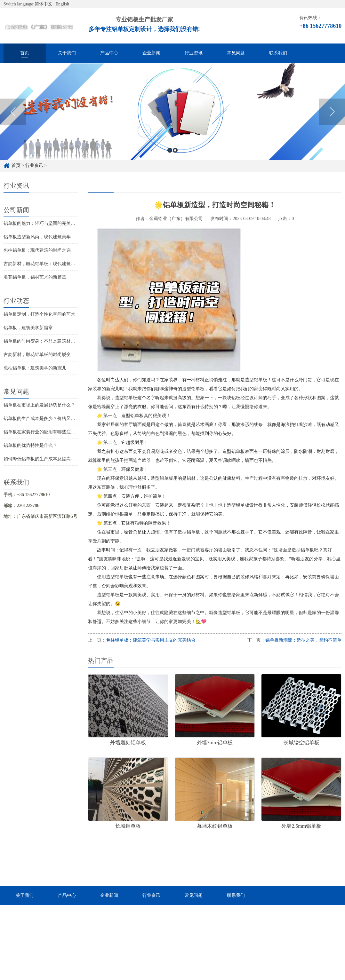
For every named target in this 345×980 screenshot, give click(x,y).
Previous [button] (13, 118)
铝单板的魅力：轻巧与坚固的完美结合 (42, 223)
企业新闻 (151, 53)
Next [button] (332, 118)
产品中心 (109, 53)
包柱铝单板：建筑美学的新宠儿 (35, 368)
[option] (173, 118)
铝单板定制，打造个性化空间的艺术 (39, 314)
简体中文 (44, 4)
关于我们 (67, 53)
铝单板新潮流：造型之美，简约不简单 (303, 640)
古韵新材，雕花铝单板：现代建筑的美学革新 (48, 264)
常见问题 (236, 53)
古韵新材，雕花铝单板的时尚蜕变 (37, 355)
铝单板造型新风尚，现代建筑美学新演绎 (44, 237)
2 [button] (175, 157)
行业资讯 (194, 53)
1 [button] (170, 157)
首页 (25, 53)
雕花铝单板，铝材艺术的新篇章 (35, 277)
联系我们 (278, 53)
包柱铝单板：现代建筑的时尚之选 (37, 250)
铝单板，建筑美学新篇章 (28, 328)
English (62, 4)
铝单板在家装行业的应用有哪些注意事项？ (46, 432)
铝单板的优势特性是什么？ (30, 445)
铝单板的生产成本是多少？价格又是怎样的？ (48, 419)
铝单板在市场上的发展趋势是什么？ (39, 405)
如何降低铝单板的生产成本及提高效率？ (44, 459)
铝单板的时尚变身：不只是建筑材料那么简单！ (51, 341)
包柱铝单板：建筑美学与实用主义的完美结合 (151, 640)
